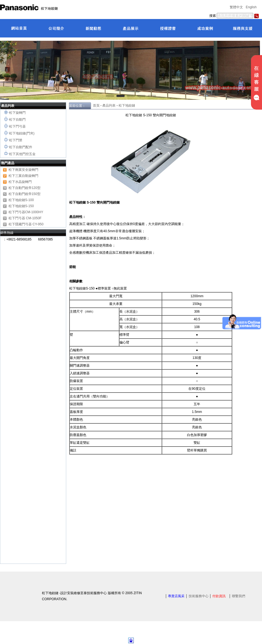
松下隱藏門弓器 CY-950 (26, 224)
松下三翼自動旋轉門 (23, 176)
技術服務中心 (199, 596)
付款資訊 (219, 596)
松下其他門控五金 (22, 154)
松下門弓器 (18, 126)
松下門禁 (16, 140)
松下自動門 (18, 120)
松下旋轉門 (18, 113)
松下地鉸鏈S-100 (21, 200)
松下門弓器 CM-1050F (25, 218)
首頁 (95, 105)
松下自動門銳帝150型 (25, 194)
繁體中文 (236, 7)
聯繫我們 (239, 596)
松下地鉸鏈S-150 (21, 206)
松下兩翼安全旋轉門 (23, 170)
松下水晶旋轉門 (20, 182)
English (251, 7)
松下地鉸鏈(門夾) (22, 133)
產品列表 (109, 105)
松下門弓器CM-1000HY (26, 212)
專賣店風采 (176, 596)
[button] (110, 96)
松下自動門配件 (21, 147)
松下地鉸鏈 (127, 105)
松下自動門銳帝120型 (25, 188)
